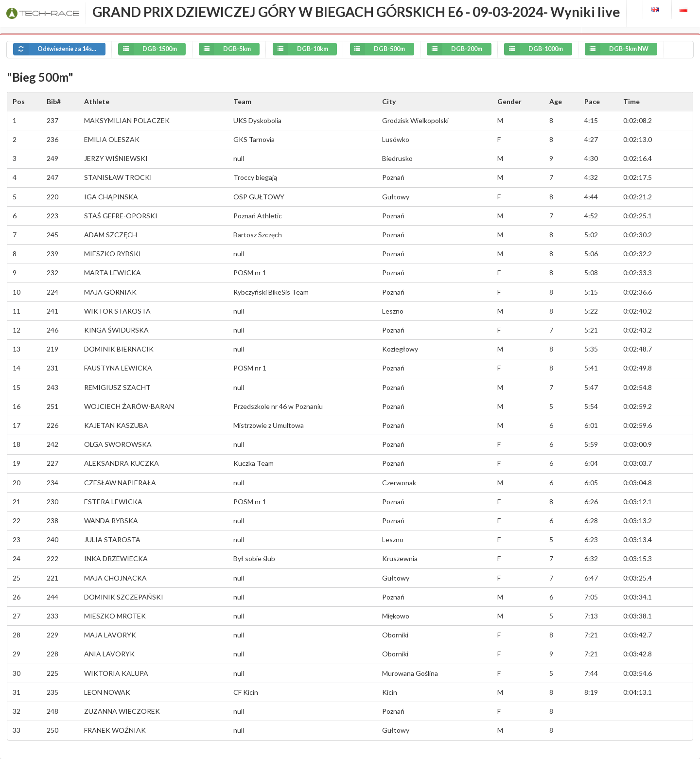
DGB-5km (215, 49)
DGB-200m (445, 49)
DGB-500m (368, 49)
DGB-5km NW (607, 49)
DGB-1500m (138, 49)
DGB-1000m (524, 49)
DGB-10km (291, 49)
